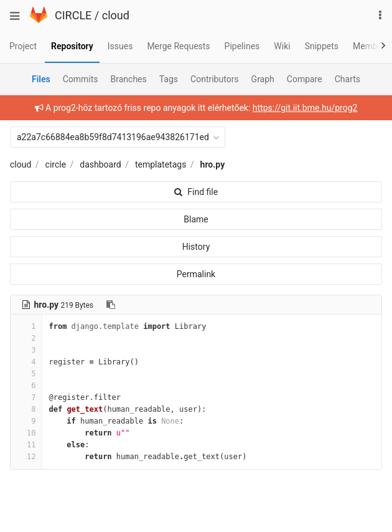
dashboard (100, 164)
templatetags (161, 164)
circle (56, 164)
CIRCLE (73, 15)
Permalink (196, 274)
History (196, 247)
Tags (169, 79)
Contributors (215, 79)
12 (26, 457)
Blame (196, 219)
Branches (129, 79)
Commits (81, 79)
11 (26, 445)
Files (41, 79)
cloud (116, 15)
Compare (305, 79)
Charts (348, 79)
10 (26, 433)
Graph (263, 79)
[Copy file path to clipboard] (111, 305)
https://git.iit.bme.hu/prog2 (305, 108)
